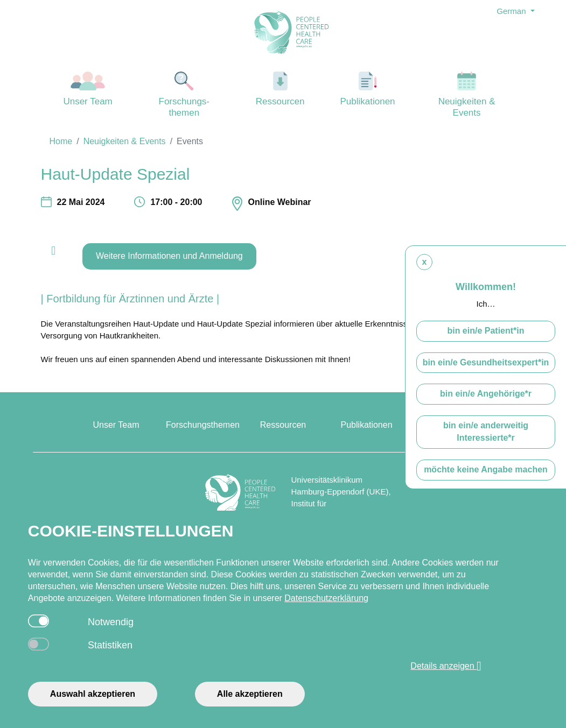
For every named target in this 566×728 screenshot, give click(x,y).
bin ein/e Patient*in (485, 340)
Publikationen (368, 89)
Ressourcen (281, 89)
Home (61, 141)
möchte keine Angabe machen (486, 479)
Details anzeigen (446, 666)
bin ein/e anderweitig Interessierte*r (486, 441)
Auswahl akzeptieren (93, 694)
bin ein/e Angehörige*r (486, 403)
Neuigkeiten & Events (467, 95)
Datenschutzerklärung (326, 598)
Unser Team (88, 89)
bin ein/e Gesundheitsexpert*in (486, 372)
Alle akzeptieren (250, 694)
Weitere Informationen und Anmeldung (169, 256)
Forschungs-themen (184, 95)
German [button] (512, 11)
